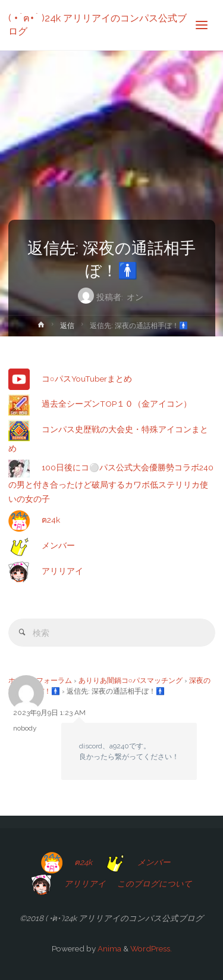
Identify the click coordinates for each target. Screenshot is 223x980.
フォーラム (54, 681)
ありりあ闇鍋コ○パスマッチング (131, 681)
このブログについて (155, 884)
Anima (109, 948)
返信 (67, 326)
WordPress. (151, 948)
